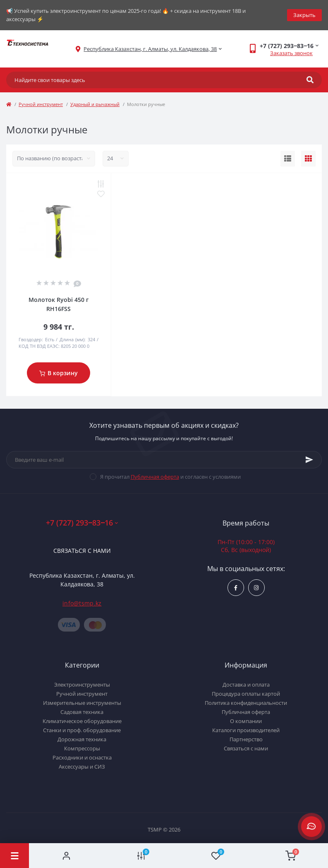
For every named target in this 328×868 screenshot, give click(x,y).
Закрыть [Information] (304, 15)
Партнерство (246, 739)
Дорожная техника (82, 739)
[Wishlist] (216, 856)
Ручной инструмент (41, 104)
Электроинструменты (82, 685)
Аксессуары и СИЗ (82, 767)
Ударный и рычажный (95, 104)
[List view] (288, 159)
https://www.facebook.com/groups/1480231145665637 (236, 588)
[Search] (310, 80)
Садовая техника (82, 712)
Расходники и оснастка (82, 757)
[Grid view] (308, 159)
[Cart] (291, 856)
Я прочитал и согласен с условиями (170, 477)
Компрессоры (82, 748)
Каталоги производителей (246, 730)
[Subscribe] (309, 460)
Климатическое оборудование (82, 721)
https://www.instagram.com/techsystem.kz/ (256, 588)
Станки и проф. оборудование (82, 730)
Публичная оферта (155, 477)
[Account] (66, 856)
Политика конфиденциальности (246, 703)
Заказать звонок (291, 53)
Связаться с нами (82, 551)
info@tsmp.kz (82, 603)
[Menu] (14, 856)
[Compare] (141, 856)
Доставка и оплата (246, 685)
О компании (246, 721)
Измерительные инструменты (82, 703)
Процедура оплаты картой (246, 694)
